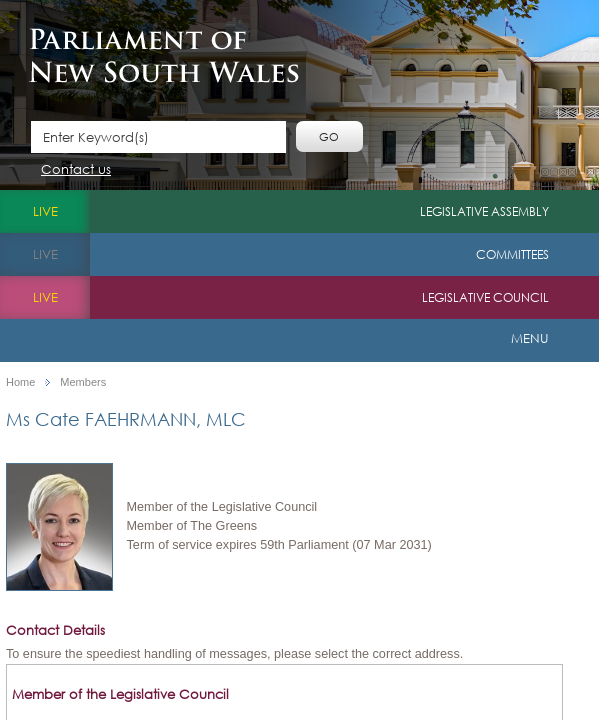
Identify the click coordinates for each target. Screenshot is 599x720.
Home (20, 382)
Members (83, 382)
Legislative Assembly (484, 211)
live (45, 211)
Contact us (76, 170)
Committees (512, 254)
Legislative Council (485, 297)
